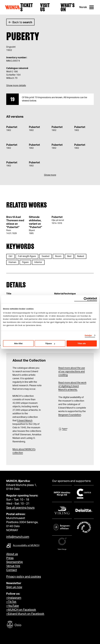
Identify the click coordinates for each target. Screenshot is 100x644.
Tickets (26, 7)
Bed (69, 256)
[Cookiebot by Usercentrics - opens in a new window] (86, 299)
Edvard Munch (25, 421)
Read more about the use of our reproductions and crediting (72, 372)
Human (12, 262)
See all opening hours (20, 508)
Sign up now (14, 587)
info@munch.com (18, 537)
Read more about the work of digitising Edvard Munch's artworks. (72, 386)
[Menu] (92, 7)
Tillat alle (82, 343)
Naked (81, 256)
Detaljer (88, 335)
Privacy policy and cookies (24, 577)
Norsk (83, 7)
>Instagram (14, 598)
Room (58, 256)
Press (10, 558)
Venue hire (13, 566)
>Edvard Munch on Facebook (25, 614)
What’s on (68, 7)
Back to (22, 22)
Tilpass (50, 343)
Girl (10, 256)
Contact (12, 570)
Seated (46, 256)
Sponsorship (15, 562)
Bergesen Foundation (70, 415)
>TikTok (11, 602)
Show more (50, 175)
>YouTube (13, 606)
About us (12, 554)
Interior (38, 262)
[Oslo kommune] (26, 625)
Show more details (16, 86)
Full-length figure (27, 256)
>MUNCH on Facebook (21, 610)
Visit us (45, 7)
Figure (25, 262)
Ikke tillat (18, 343)
